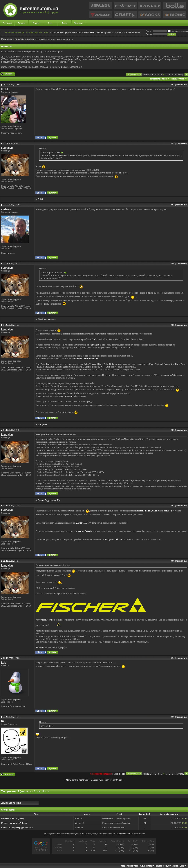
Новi (123, 774)
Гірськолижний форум (61, 32)
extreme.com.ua (126, 834)
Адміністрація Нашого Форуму (155, 866)
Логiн (148, 31)
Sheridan (42, 319)
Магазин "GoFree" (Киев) (78, 780)
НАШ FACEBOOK (34, 32)
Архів (175, 866)
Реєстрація (7, 23)
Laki (4, 663)
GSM (4, 89)
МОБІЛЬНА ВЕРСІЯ (15, 32)
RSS (46, 32)
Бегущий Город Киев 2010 (21, 828)
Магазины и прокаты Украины (97, 32)
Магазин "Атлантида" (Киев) (14, 823)
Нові (50, 23)
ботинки (51, 620)
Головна (22, 23)
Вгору (183, 866)
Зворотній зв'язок (129, 866)
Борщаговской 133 (113, 539)
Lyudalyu (7, 148)
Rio (59, 500)
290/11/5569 (82, 523)
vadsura (6, 209)
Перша (147, 75)
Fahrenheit (94, 345)
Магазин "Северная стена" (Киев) (106, 780)
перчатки (69, 396)
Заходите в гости (43, 647)
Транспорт (79, 23)
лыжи (44, 620)
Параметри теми (159, 79)
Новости (77, 32)
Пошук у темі (178, 79)
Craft (94, 339)
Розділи (36, 23)
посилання (181, 85)
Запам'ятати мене (178, 31)
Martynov (42, 425)
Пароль (149, 34)
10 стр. (181, 75)
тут (81, 370)
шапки (60, 396)
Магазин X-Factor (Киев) (13, 818)
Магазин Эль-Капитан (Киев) (127, 32)
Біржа (64, 23)
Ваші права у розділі (11, 803)
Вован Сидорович (47, 500)
